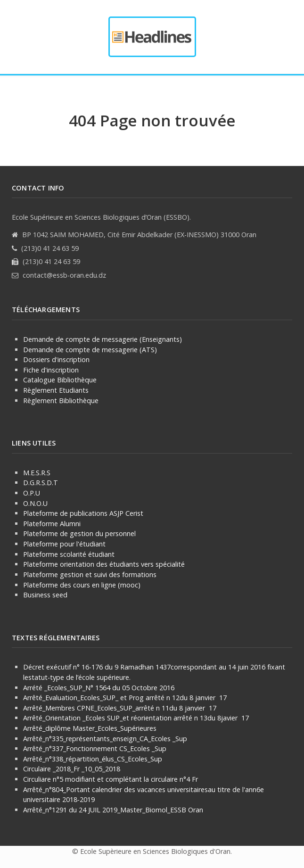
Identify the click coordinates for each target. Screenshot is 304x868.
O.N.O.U (35, 503)
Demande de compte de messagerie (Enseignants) (103, 339)
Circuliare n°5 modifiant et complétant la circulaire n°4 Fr (111, 779)
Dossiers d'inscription (56, 360)
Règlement (40, 401)
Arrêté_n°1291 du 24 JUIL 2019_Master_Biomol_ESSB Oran (113, 810)
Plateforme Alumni (52, 524)
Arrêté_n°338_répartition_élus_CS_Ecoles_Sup (93, 759)
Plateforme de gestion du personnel (79, 533)
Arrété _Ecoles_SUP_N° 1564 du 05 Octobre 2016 (99, 688)
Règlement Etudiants (56, 390)
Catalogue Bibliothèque (60, 380)
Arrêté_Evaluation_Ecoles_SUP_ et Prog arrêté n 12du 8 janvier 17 (125, 698)
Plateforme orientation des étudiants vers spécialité (104, 564)
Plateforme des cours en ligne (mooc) (82, 585)
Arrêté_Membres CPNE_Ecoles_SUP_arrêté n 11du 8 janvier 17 (120, 708)
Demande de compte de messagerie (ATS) (90, 350)
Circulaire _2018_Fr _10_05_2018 (72, 769)
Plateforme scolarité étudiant (69, 554)
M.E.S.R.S (37, 473)
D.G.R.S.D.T (41, 483)
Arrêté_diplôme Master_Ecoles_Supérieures (90, 728)
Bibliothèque (78, 401)
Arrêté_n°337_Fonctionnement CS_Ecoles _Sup (95, 748)
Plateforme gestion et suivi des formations (90, 575)
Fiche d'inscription (51, 370)
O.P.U (32, 493)
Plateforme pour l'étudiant (64, 544)
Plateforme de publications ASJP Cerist (84, 513)
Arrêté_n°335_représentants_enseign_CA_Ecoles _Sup (105, 739)
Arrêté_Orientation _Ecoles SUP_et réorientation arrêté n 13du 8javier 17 (136, 718)
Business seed (45, 595)
